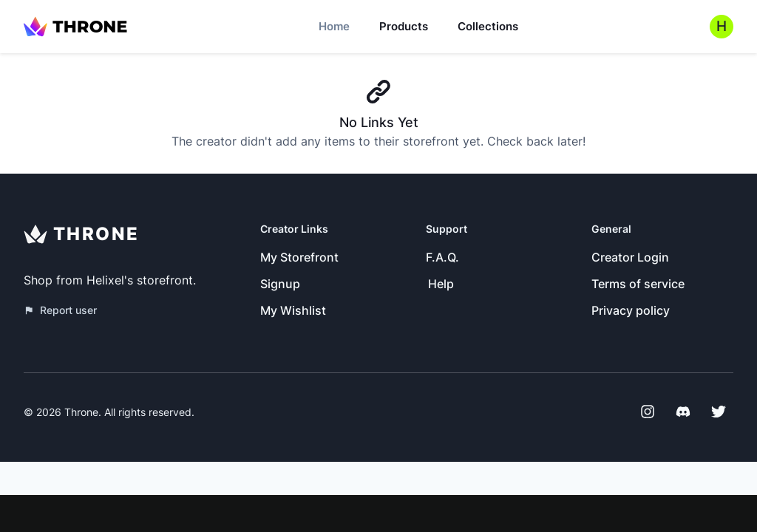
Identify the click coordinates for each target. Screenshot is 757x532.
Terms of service (638, 284)
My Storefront (299, 257)
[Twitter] (719, 412)
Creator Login (630, 257)
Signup (280, 284)
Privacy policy (631, 310)
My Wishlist (293, 310)
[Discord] (683, 412)
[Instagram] (648, 412)
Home (334, 26)
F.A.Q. (442, 257)
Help (441, 284)
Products (404, 26)
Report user (60, 310)
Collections (488, 26)
